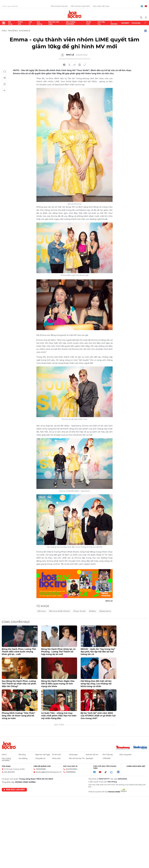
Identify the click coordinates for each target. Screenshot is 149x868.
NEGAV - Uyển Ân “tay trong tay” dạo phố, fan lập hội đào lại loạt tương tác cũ (98, 652)
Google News (145, 31)
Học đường (39, 23)
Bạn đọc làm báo (14, 790)
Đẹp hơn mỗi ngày (54, 23)
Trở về (5, 90)
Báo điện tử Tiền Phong (75, 14)
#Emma (42, 611)
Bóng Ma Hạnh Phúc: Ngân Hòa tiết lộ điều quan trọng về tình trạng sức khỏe (58, 684)
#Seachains (105, 611)
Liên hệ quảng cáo (42, 766)
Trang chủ (4, 23)
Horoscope (136, 23)
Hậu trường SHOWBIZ (71, 23)
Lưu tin (5, 84)
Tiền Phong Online (59, 6)
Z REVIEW (114, 23)
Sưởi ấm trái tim (92, 755)
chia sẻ (64, 65)
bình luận (85, 65)
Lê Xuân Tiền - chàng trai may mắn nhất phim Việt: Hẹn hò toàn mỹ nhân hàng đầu (59, 716)
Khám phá (20, 23)
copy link (74, 65)
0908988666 (71, 772)
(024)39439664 (72, 769)
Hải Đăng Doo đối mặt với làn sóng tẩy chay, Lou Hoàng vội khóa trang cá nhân (96, 684)
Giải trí (30, 23)
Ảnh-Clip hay (101, 23)
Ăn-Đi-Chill (89, 23)
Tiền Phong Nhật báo (80, 6)
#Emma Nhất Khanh (59, 611)
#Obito (92, 611)
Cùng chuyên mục (16, 622)
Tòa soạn (6, 766)
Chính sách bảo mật (136, 766)
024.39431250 (9, 772)
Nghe (5, 72)
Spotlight (125, 23)
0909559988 (41, 769)
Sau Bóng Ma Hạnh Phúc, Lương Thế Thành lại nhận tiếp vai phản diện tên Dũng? (19, 684)
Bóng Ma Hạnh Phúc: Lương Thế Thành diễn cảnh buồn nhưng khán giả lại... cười (19, 652)
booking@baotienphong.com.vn (49, 772)
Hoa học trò (9, 745)
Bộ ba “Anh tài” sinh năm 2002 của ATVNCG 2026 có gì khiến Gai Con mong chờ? (98, 716)
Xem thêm (145, 23)
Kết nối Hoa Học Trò (77, 758)
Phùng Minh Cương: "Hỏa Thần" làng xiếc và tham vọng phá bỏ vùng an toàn (18, 716)
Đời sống (10, 23)
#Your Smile (79, 611)
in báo (80, 65)
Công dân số (40, 758)
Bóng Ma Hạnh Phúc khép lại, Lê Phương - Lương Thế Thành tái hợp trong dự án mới (58, 652)
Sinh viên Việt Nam (101, 6)
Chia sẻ (5, 78)
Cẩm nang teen (126, 755)
